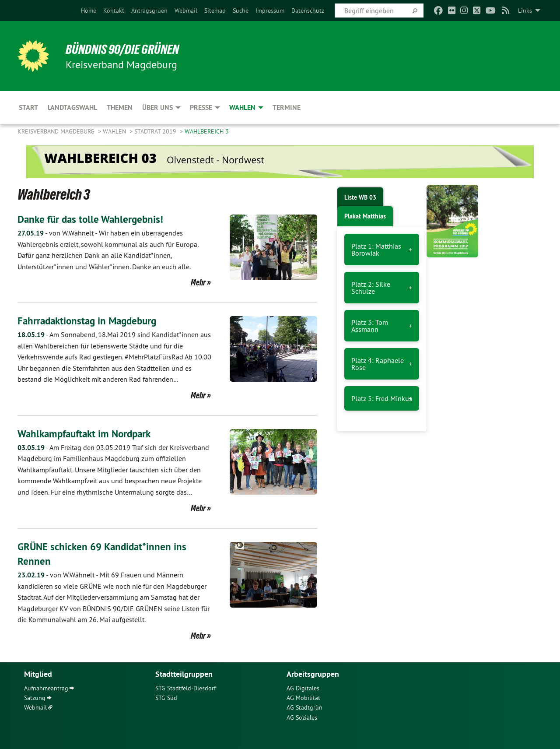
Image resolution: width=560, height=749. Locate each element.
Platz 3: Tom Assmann (370, 326)
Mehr (198, 282)
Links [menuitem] (525, 11)
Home (89, 11)
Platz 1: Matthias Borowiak (376, 250)
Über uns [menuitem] (157, 107)
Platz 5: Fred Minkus (382, 398)
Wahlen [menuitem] (242, 107)
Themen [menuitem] (120, 107)
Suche (241, 11)
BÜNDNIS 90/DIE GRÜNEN (125, 49)
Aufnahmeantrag (46, 688)
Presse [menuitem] (201, 107)
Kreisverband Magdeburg (57, 131)
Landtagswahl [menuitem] (72, 107)
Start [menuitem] (28, 107)
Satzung (35, 697)
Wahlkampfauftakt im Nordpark (88, 434)
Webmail (186, 11)
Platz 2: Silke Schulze (371, 288)
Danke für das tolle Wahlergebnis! (93, 219)
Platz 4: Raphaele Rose (378, 364)
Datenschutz (308, 11)
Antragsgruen (149, 11)
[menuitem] (89, 11)
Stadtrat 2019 (156, 131)
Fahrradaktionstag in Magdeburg (90, 321)
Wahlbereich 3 (207, 131)
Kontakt (114, 11)
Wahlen (115, 131)
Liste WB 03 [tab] (360, 197)
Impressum (270, 11)
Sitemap (215, 11)
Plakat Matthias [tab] (365, 216)
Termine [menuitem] (287, 107)
